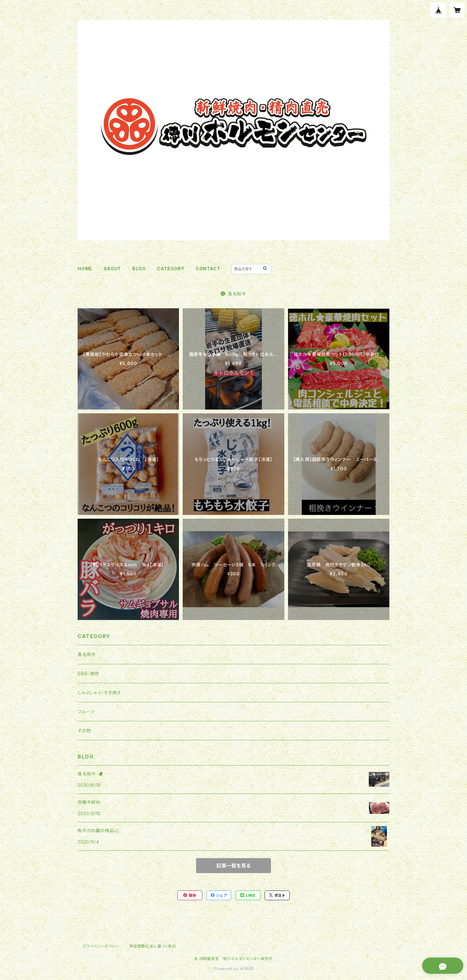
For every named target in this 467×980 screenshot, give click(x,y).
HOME (85, 269)
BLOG (139, 269)
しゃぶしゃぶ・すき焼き (99, 692)
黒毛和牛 (233, 294)
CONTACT (208, 269)
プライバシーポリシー (101, 946)
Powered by (233, 969)
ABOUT (112, 269)
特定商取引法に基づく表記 (153, 946)
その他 (84, 730)
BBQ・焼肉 (88, 673)
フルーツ (86, 711)
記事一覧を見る (233, 866)
